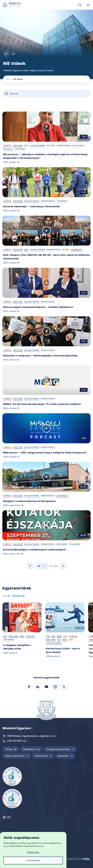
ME (14, 54)
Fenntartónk (41, 756)
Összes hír (19, 596)
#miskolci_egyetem (55, 687)
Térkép (9, 749)
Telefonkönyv (29, 749)
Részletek (33, 852)
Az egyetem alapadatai (58, 749)
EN (9, 817)
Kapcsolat (63, 756)
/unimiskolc (29, 687)
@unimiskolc (64, 687)
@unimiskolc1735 (46, 687)
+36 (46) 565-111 (17, 741)
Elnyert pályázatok (15, 756)
